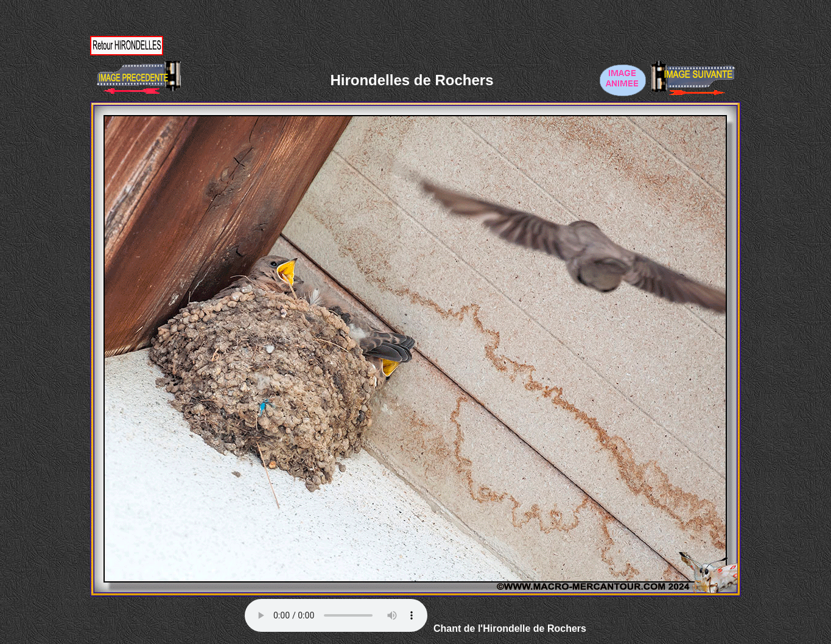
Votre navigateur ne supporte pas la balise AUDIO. (336, 615)
